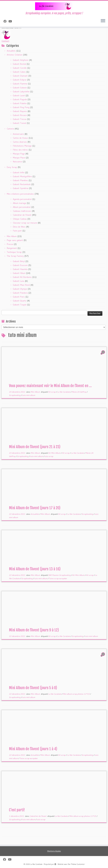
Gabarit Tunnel (19, 123)
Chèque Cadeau (20, 219)
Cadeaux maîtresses (22, 211)
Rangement (12, 248)
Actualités (11, 51)
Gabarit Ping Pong (21, 107)
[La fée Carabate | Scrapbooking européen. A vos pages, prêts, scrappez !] (54, 6)
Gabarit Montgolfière (22, 176)
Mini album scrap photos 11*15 (76, 694)
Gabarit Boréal (19, 64)
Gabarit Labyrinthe (21, 92)
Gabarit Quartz (20, 301)
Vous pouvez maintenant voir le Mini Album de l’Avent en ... (50, 386)
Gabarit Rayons (20, 111)
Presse (10, 244)
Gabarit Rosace (20, 115)
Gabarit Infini (19, 172)
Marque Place (19, 158)
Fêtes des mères (20, 150)
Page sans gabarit (15, 240)
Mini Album (12, 236)
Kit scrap (52, 392)
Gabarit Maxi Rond (21, 285)
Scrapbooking (15, 395)
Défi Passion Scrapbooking (60, 575)
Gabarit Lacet (19, 95)
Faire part (17, 231)
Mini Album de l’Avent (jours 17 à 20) (35, 508)
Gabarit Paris (19, 297)
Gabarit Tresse (20, 119)
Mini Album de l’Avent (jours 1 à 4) (33, 749)
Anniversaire (18, 134)
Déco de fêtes (19, 227)
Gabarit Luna (19, 281)
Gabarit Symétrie (21, 188)
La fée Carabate (64, 392)
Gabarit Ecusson (20, 265)
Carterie (10, 129)
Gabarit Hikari (19, 273)
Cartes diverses (20, 142)
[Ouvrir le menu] (103, 21)
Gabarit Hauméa (20, 269)
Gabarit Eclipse (20, 80)
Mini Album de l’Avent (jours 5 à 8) (33, 688)
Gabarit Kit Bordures (22, 277)
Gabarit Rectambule (22, 184)
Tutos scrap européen (58, 578)
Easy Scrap (12, 167)
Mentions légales (54, 851)
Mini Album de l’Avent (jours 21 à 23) (35, 447)
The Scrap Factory (15, 256)
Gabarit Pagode (20, 99)
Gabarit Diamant (20, 76)
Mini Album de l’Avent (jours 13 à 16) (35, 569)
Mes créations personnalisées (20, 194)
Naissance (17, 162)
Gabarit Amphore (21, 60)
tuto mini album (29, 395)
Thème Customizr (78, 864)
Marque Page (19, 154)
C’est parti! (17, 810)
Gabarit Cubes (19, 72)
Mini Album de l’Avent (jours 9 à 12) (34, 630)
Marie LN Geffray (79, 392)
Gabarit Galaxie (20, 88)
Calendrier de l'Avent (22, 215)
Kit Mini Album (55, 453)
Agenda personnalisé (22, 199)
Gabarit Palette (20, 103)
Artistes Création (15, 55)
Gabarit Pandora (20, 293)
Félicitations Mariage (22, 146)
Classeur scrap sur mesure (25, 223)
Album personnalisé (22, 207)
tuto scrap (49, 456)
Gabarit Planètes (20, 180)
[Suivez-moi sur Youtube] (11, 21)
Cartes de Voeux (20, 138)
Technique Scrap (14, 252)
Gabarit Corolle (20, 68)
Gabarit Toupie (20, 305)
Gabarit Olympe (20, 289)
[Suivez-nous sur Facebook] (6, 21)
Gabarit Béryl (19, 261)
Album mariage (19, 203)
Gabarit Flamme (20, 84)
